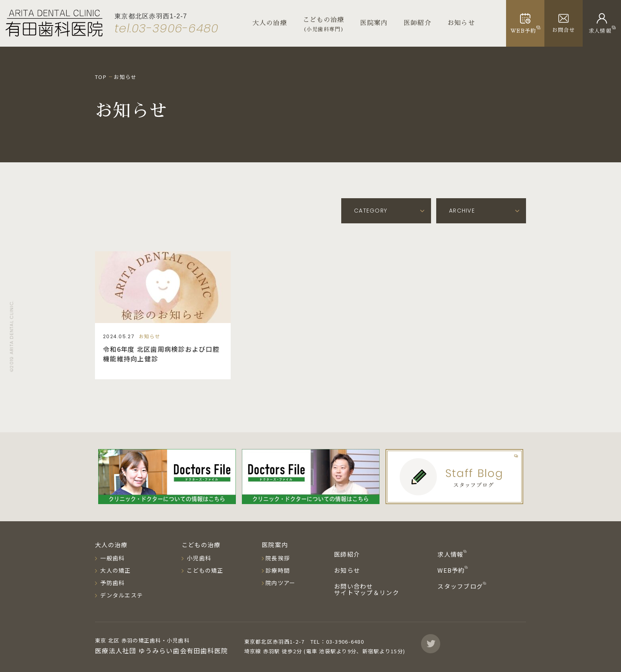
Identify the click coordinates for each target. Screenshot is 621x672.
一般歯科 (112, 558)
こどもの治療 (201, 545)
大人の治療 (270, 23)
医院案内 (374, 23)
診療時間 (278, 570)
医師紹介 (418, 23)
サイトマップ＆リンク (367, 592)
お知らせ (461, 23)
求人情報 (451, 554)
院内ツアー (280, 583)
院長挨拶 (278, 558)
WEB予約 (452, 570)
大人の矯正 (115, 570)
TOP (101, 77)
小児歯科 (198, 558)
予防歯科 (112, 583)
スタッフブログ (461, 586)
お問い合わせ (354, 586)
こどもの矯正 (204, 570)
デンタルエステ (121, 595)
